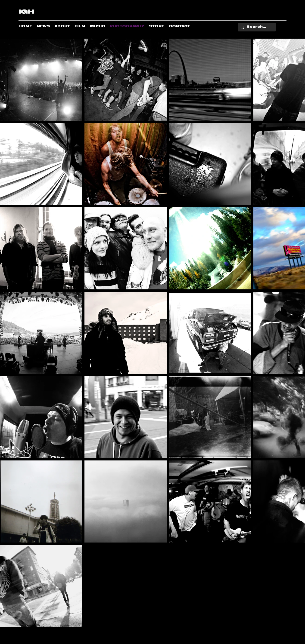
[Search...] (256, 27)
